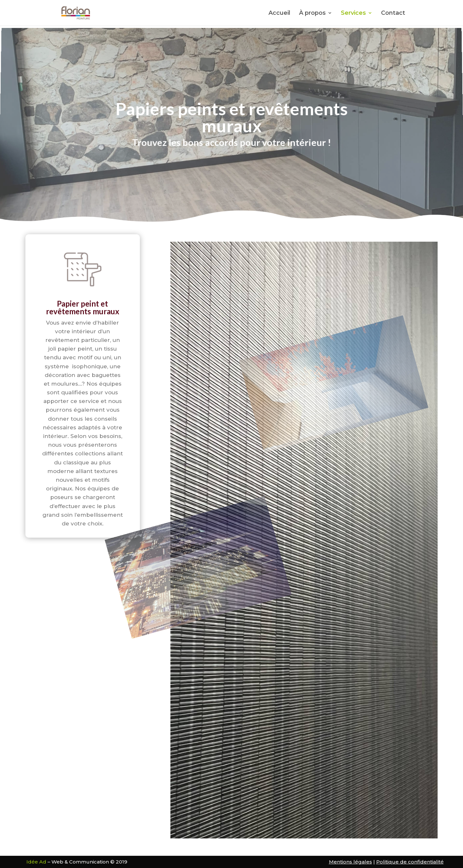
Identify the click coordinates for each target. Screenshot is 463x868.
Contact (393, 13)
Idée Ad (36, 862)
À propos (312, 13)
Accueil (279, 13)
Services (353, 13)
